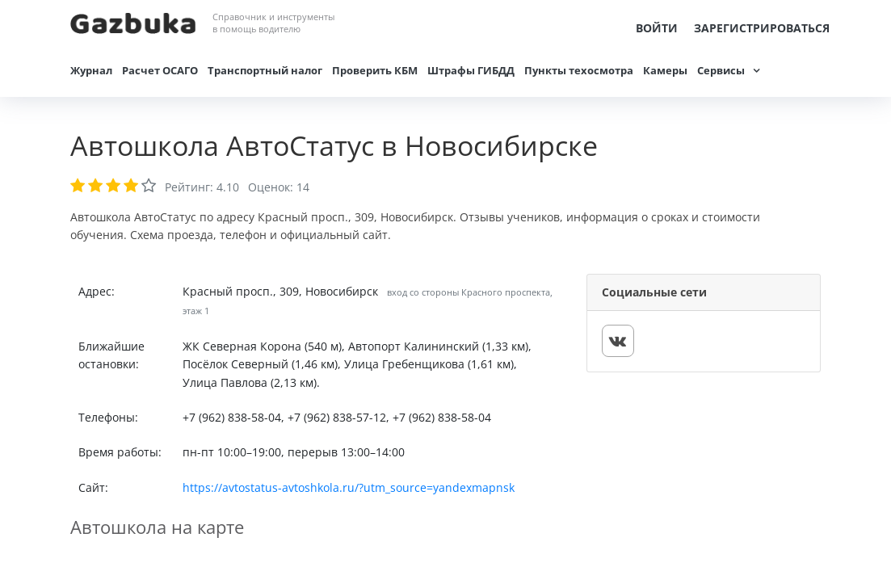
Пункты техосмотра (579, 70)
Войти (657, 28)
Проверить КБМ (375, 70)
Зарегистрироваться (762, 28)
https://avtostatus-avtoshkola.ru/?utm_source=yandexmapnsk (349, 487)
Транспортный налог (265, 70)
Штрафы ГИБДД (471, 70)
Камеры (665, 70)
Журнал (91, 70)
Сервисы (721, 70)
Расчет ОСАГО (160, 70)
